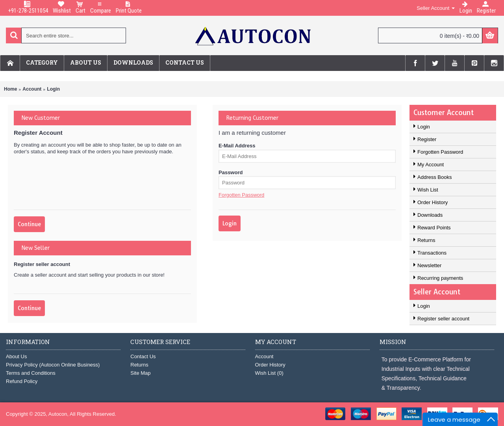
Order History (433, 202)
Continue (29, 224)
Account (32, 89)
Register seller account (443, 319)
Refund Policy (22, 381)
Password (231, 172)
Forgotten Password (440, 152)
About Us (16, 356)
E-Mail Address (237, 146)
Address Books (435, 177)
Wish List (428, 190)
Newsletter (429, 265)
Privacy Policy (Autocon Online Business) (53, 365)
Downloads (430, 215)
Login (53, 89)
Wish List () (269, 373)
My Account (431, 165)
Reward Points (434, 228)
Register (427, 139)
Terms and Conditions (31, 373)
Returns (426, 240)
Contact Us (143, 356)
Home (10, 89)
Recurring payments (440, 278)
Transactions (432, 253)
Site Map (140, 373)
